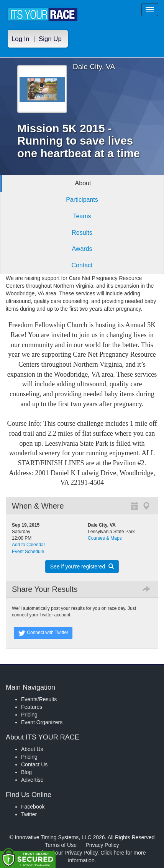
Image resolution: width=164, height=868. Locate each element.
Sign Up (50, 39)
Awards (82, 249)
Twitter (29, 814)
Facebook (33, 807)
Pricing (29, 715)
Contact (82, 265)
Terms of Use (61, 845)
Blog (26, 772)
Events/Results (39, 699)
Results (82, 233)
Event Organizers (42, 722)
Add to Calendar (29, 545)
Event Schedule (28, 552)
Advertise (32, 780)
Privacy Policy (102, 845)
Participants (82, 200)
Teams (82, 216)
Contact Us (34, 764)
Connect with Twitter (43, 633)
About (83, 183)
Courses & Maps (105, 538)
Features (32, 707)
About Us (32, 749)
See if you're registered (82, 567)
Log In (20, 39)
